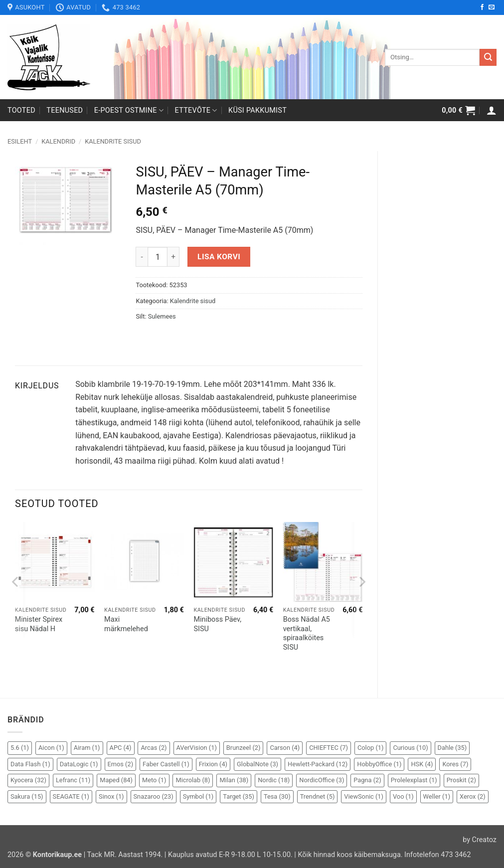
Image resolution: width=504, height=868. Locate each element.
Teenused (65, 110)
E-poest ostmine (129, 110)
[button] (458, 110)
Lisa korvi (219, 257)
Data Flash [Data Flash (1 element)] (30, 764)
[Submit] (488, 57)
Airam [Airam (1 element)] (87, 748)
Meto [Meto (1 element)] (154, 780)
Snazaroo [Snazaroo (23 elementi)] (154, 796)
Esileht (20, 141)
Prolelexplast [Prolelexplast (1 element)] (414, 780)
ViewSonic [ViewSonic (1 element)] (364, 796)
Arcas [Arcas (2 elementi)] (154, 748)
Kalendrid (58, 141)
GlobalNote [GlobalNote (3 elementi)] (257, 764)
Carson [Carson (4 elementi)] (285, 748)
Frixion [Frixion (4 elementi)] (213, 764)
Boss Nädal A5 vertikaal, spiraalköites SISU (307, 633)
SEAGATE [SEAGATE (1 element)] (71, 796)
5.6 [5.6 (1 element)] (20, 748)
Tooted (21, 110)
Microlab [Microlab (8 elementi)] (193, 780)
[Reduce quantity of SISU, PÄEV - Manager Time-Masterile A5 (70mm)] (142, 257)
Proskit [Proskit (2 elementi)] (461, 780)
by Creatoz (480, 840)
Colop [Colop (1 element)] (370, 748)
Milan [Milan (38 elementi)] (234, 780)
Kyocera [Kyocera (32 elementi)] (28, 780)
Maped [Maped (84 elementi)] (116, 780)
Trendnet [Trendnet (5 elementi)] (318, 796)
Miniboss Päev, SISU (217, 624)
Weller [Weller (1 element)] (437, 796)
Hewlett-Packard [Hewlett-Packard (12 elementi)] (318, 764)
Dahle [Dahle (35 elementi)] (452, 748)
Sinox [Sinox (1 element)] (111, 796)
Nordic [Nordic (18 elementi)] (274, 780)
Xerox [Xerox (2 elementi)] (473, 796)
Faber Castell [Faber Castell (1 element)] (166, 764)
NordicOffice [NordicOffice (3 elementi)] (322, 780)
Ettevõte (196, 110)
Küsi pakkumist (257, 110)
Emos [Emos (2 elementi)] (121, 764)
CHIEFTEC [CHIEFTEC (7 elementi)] (329, 748)
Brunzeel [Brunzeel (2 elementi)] (244, 748)
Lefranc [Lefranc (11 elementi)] (73, 780)
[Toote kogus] (158, 257)
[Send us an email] (492, 7)
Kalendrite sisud (113, 141)
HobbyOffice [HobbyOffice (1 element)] (379, 764)
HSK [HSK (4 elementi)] (422, 764)
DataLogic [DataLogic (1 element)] (79, 764)
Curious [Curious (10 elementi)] (410, 748)
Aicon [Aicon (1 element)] (51, 748)
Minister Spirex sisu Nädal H (39, 624)
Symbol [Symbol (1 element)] (198, 796)
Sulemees (162, 316)
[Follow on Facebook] (482, 7)
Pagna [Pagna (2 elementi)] (367, 780)
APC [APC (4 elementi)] (121, 748)
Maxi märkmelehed (126, 624)
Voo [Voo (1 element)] (403, 796)
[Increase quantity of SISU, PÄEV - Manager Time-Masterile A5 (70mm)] (173, 257)
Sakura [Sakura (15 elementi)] (27, 796)
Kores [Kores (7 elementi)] (455, 764)
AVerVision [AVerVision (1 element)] (197, 748)
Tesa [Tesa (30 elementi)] (277, 796)
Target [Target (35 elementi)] (239, 796)
